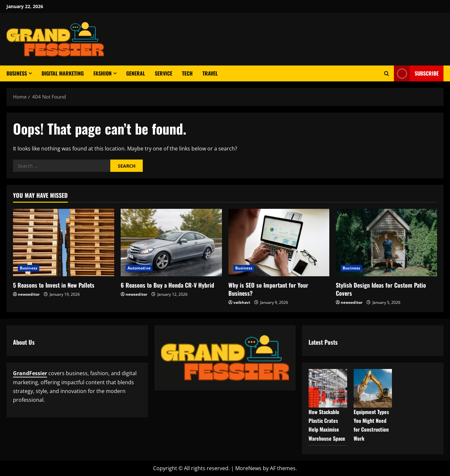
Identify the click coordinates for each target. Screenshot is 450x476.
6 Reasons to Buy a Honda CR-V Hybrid (167, 285)
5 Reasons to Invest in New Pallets (54, 285)
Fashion (103, 73)
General (136, 73)
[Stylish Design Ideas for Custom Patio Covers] (386, 243)
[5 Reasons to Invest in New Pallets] (64, 243)
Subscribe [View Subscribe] (416, 73)
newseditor (29, 294)
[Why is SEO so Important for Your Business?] (279, 243)
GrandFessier (30, 373)
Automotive (139, 268)
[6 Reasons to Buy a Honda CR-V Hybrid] (171, 243)
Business (17, 73)
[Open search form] (387, 73)
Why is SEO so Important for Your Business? (268, 289)
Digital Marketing (63, 73)
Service (164, 73)
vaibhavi (242, 302)
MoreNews (248, 468)
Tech (187, 73)
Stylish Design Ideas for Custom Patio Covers (381, 289)
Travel (210, 73)
